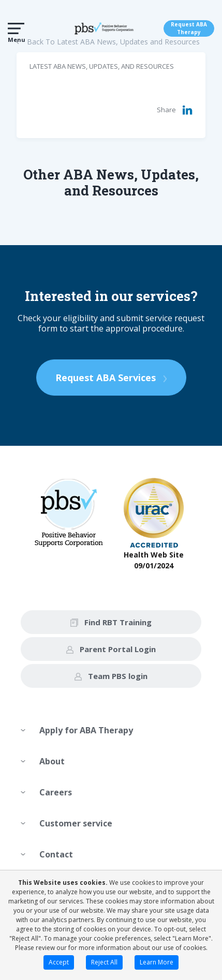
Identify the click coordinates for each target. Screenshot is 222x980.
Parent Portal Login (111, 649)
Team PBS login (111, 676)
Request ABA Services (111, 378)
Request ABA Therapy (189, 28)
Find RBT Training (111, 622)
